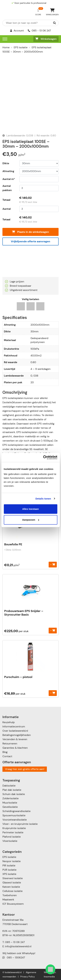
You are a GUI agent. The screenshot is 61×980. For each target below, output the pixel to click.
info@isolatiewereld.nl (18, 946)
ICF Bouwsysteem (13, 904)
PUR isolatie (9, 870)
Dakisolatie (9, 786)
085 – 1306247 (14, 957)
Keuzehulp (9, 722)
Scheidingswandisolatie (17, 811)
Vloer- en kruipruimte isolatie (20, 824)
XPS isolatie (9, 874)
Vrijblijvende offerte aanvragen (31, 241)
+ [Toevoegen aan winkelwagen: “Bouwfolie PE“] (53, 564)
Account (17, 31)
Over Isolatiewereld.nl (15, 731)
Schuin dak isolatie (14, 794)
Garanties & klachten (15, 748)
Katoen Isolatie (11, 887)
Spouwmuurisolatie (14, 815)
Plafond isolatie (12, 837)
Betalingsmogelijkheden (17, 735)
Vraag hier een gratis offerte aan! (25, 769)
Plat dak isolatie (12, 790)
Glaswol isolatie (12, 883)
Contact (7, 756)
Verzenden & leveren (15, 739)
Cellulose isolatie (13, 891)
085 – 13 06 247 (15, 942)
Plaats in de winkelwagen (30, 232)
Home (6, 47)
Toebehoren (10, 895)
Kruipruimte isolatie (14, 828)
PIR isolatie (9, 865)
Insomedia (49, 977)
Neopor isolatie (12, 861)
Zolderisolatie (10, 798)
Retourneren (10, 744)
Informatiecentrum (14, 726)
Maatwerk (8, 900)
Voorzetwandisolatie (15, 820)
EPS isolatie (21, 47)
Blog (5, 752)
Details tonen (43, 499)
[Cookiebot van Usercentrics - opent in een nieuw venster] (43, 457)
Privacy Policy (28, 977)
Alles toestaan (31, 509)
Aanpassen (31, 520)
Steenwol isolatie (13, 878)
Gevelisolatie (10, 807)
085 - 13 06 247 (39, 31)
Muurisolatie (10, 803)
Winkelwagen (46, 39)
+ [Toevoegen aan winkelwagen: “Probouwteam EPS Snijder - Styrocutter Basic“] (53, 630)
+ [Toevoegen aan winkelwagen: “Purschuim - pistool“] (53, 693)
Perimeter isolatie (13, 832)
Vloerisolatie (10, 841)
